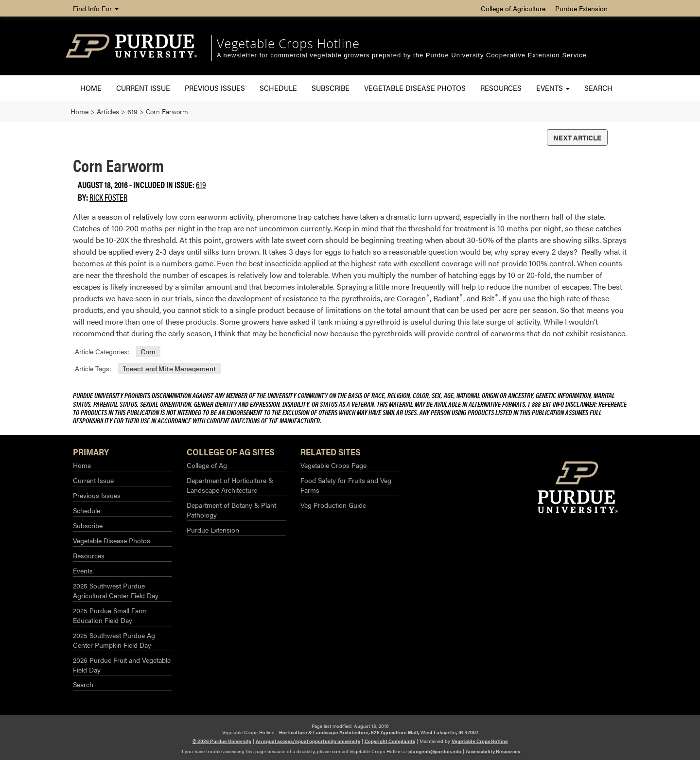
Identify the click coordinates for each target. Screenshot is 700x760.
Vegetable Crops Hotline (288, 43)
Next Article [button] (577, 138)
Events (553, 88)
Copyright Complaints (390, 741)
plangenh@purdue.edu (435, 751)
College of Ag (207, 465)
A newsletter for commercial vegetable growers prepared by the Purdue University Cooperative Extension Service (402, 55)
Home (91, 88)
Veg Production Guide (333, 505)
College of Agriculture (513, 8)
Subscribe (331, 88)
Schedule (278, 88)
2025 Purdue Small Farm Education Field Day (110, 615)
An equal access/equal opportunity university (308, 741)
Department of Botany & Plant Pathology (231, 510)
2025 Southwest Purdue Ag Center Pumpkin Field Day (114, 640)
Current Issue (143, 88)
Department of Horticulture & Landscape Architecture (230, 485)
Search (598, 88)
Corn (148, 352)
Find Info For (96, 8)
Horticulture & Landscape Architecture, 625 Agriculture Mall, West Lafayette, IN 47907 (379, 732)
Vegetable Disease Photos (415, 88)
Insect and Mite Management (170, 369)
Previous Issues (215, 88)
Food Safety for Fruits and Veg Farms (346, 485)
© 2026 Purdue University (222, 741)
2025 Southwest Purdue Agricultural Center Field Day (116, 590)
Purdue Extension (581, 8)
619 (201, 184)
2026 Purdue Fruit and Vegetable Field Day (122, 665)
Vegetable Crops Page (333, 465)
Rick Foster (108, 197)
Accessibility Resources (493, 751)
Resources (501, 88)
